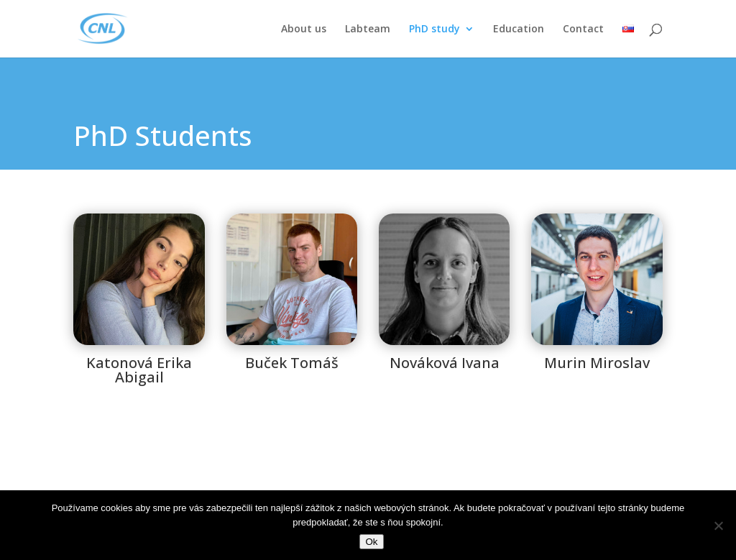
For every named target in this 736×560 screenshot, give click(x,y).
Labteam (368, 29)
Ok (371, 542)
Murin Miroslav (597, 363)
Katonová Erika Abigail (139, 370)
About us (304, 29)
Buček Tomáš (292, 363)
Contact (583, 29)
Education (519, 29)
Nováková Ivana (445, 363)
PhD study (434, 29)
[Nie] (718, 525)
